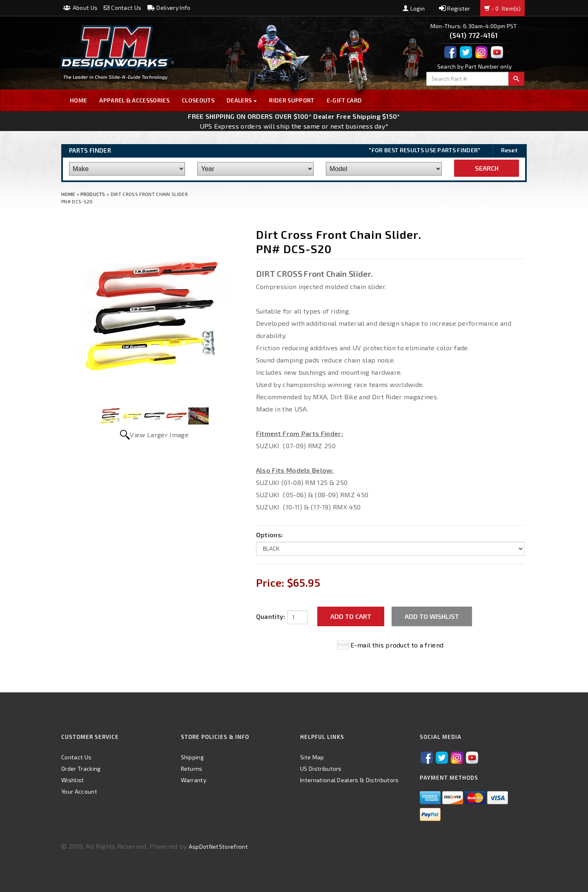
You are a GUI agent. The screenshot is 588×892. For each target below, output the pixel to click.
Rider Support (292, 100)
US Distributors (321, 769)
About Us (80, 8)
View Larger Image (159, 435)
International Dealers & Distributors (350, 780)
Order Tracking (81, 769)
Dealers (242, 100)
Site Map (312, 757)
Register (455, 8)
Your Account (79, 791)
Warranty (194, 780)
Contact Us (123, 8)
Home (78, 100)
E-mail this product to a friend (397, 645)
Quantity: (271, 616)
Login (414, 8)
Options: (270, 535)
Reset (509, 150)
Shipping (193, 757)
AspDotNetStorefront (218, 846)
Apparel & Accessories (134, 100)
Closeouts (198, 100)
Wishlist (73, 780)
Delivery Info (169, 8)
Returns (192, 769)
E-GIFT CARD (344, 100)
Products (93, 194)
